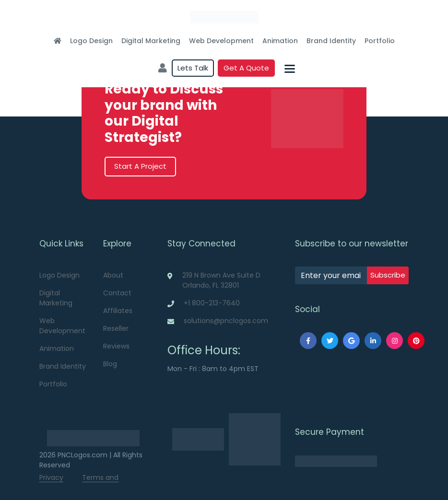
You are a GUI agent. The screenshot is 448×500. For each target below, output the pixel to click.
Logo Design (91, 41)
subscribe (388, 275)
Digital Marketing (151, 41)
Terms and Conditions (100, 483)
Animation (280, 41)
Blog (110, 364)
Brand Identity (331, 41)
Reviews (116, 346)
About (113, 275)
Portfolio (380, 41)
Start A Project (140, 166)
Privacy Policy (51, 483)
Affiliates (118, 311)
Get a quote (246, 68)
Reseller (116, 328)
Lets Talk (193, 68)
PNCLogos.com (83, 455)
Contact (117, 293)
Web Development (221, 41)
